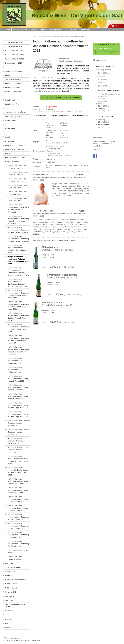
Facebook (97, 150)
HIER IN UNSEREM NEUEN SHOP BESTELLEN (61, 98)
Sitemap (19, 638)
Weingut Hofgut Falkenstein (44, 36)
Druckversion (9, 638)
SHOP (35, 36)
